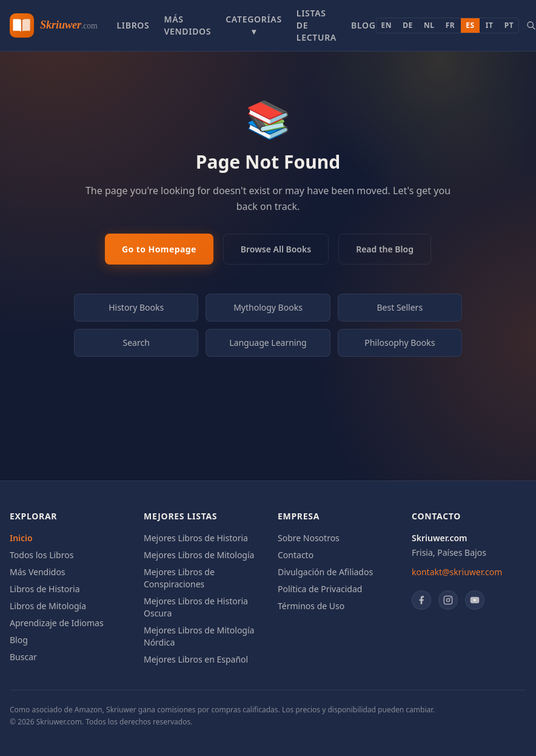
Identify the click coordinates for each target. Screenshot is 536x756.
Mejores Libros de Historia (196, 538)
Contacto (296, 555)
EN (387, 25)
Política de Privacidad (320, 589)
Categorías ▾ (254, 25)
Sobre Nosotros (309, 538)
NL (429, 25)
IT (490, 25)
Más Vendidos (187, 25)
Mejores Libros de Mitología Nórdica (199, 636)
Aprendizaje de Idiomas (57, 623)
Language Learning (268, 343)
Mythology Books (268, 307)
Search (136, 343)
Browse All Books (276, 249)
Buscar (23, 657)
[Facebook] (421, 600)
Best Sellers (400, 307)
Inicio (21, 538)
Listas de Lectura (317, 25)
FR (451, 25)
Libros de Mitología (48, 606)
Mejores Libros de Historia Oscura (196, 607)
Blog (363, 25)
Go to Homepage (159, 249)
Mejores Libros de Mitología (199, 555)
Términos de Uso (311, 606)
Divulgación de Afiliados (325, 572)
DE (408, 25)
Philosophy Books (400, 343)
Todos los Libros (42, 555)
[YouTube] (475, 600)
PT (509, 25)
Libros (133, 25)
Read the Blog (385, 249)
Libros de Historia (45, 589)
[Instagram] (448, 600)
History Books (136, 307)
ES (470, 25)
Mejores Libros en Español (196, 659)
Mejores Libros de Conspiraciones (179, 578)
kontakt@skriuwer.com (457, 572)
